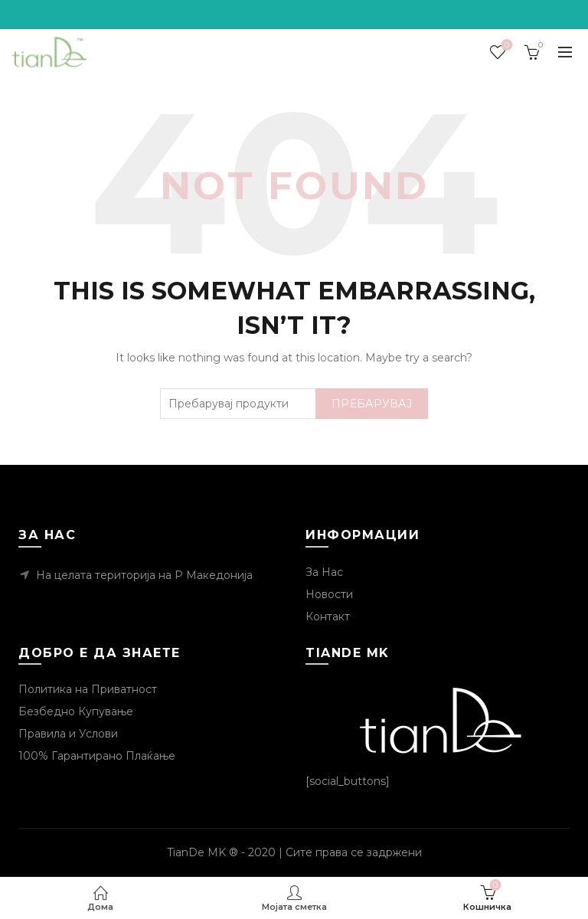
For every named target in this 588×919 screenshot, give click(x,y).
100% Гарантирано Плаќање (97, 756)
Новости (329, 594)
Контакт (328, 616)
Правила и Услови (68, 734)
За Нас (324, 572)
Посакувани (506, 46)
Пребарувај (372, 404)
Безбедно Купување (76, 711)
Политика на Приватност (88, 689)
